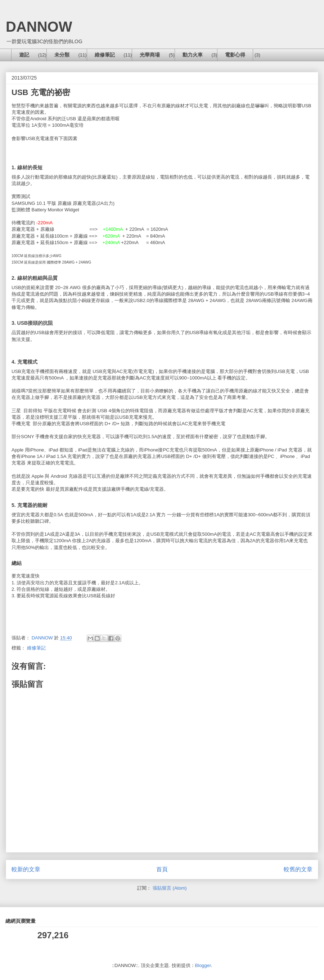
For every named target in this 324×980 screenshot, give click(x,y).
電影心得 (235, 55)
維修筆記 (105, 55)
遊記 (24, 55)
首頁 (162, 869)
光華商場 (150, 55)
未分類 (62, 55)
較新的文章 (26, 869)
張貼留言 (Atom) (170, 888)
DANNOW (39, 27)
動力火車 (193, 55)
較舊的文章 (298, 869)
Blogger (203, 965)
